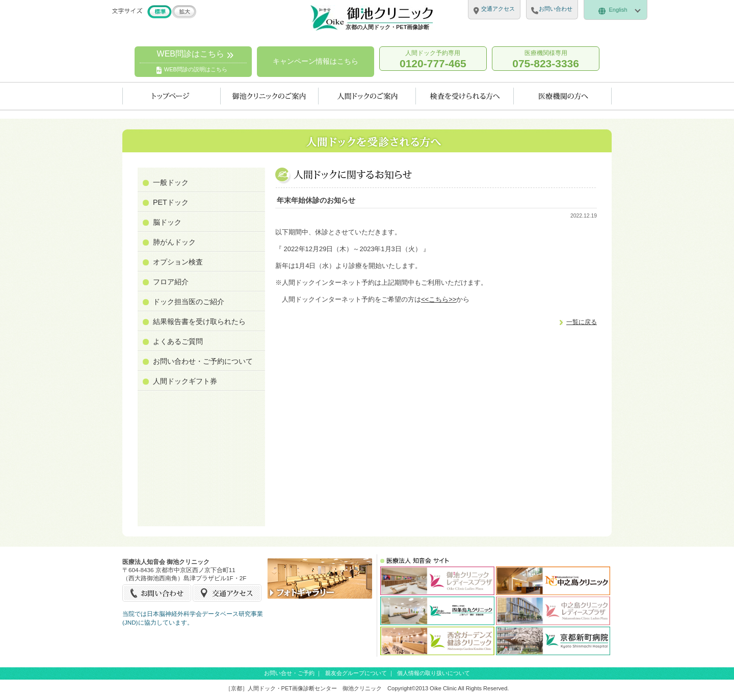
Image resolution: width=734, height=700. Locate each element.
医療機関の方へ (563, 96)
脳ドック (167, 222)
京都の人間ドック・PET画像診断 (387, 27)
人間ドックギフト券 (185, 381)
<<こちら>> (439, 299)
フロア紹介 (171, 282)
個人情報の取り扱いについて (434, 673)
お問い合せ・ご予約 (289, 673)
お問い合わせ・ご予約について (203, 361)
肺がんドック (174, 242)
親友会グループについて (356, 673)
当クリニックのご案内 (270, 96)
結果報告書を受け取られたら (199, 321)
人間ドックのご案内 (367, 96)
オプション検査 (178, 262)
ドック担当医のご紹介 (189, 302)
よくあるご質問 (178, 341)
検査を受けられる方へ (465, 96)
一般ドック (171, 182)
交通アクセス (227, 593)
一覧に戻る (582, 322)
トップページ (172, 96)
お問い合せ (157, 593)
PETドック (171, 202)
